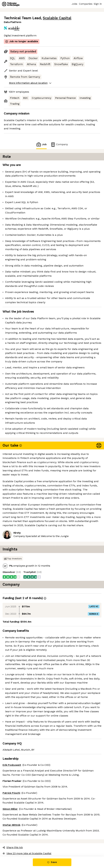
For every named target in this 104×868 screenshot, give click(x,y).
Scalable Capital (57, 18)
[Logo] (11, 4)
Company (59, 144)
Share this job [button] (13, 847)
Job (41, 144)
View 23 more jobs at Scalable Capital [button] (27, 853)
